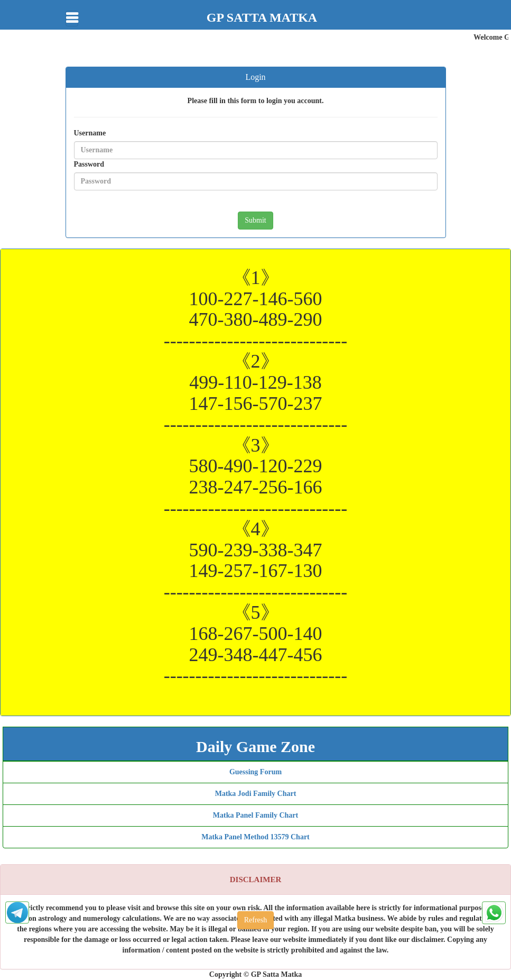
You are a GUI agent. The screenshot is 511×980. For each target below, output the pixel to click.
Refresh (256, 920)
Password (89, 164)
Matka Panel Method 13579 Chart (256, 837)
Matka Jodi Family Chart (256, 794)
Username (90, 133)
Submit (255, 220)
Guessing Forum (256, 772)
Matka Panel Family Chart (256, 815)
